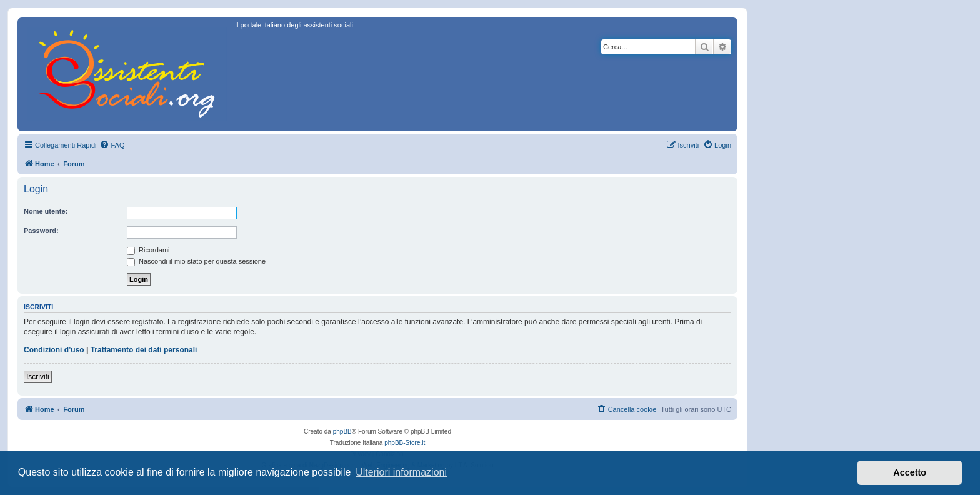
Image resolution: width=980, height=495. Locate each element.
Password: (41, 231)
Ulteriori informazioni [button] (401, 472)
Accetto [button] (910, 472)
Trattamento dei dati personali (144, 350)
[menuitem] (112, 145)
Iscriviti (38, 377)
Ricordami (148, 250)
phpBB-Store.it (405, 443)
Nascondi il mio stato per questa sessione (196, 261)
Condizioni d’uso (54, 350)
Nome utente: (46, 211)
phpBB (342, 432)
